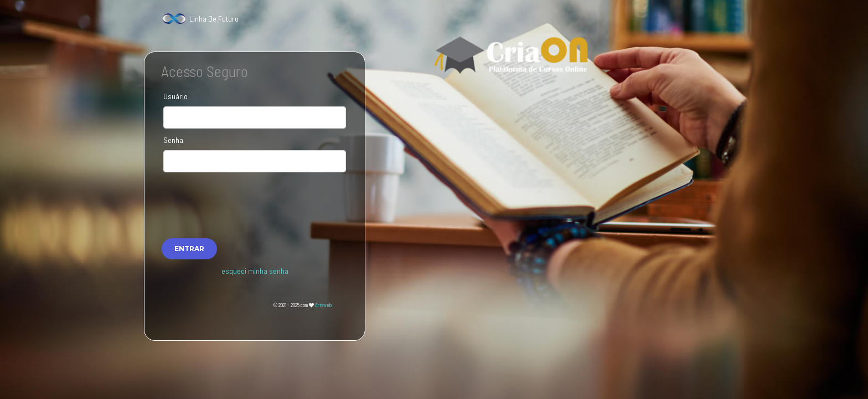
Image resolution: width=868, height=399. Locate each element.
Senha (173, 140)
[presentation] (255, 199)
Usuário (175, 96)
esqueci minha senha (255, 271)
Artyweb (323, 305)
